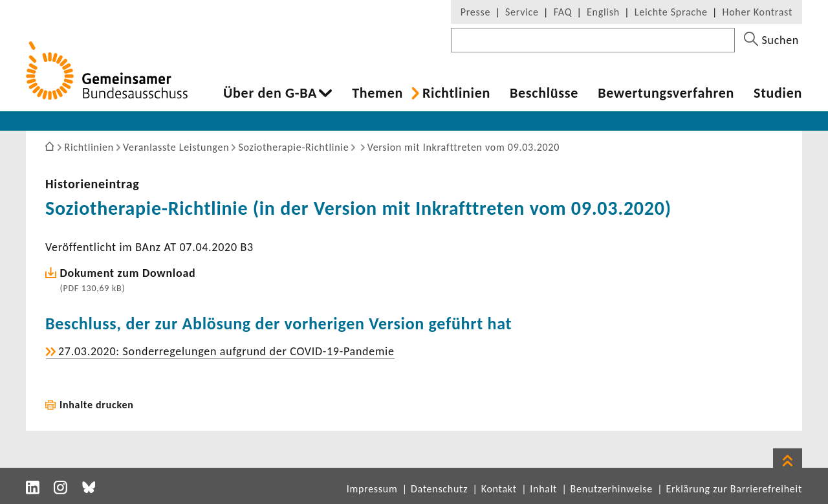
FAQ (563, 12)
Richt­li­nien (456, 93)
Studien (778, 93)
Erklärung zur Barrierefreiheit (734, 489)
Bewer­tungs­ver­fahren (666, 93)
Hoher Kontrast (757, 12)
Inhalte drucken (97, 405)
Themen (377, 93)
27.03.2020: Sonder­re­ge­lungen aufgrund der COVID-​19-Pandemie (226, 351)
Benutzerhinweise (612, 489)
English (603, 12)
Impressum (372, 489)
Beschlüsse (544, 93)
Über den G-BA (270, 93)
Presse (475, 12)
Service (522, 12)
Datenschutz (439, 489)
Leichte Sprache (671, 12)
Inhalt (543, 489)
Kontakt (499, 489)
